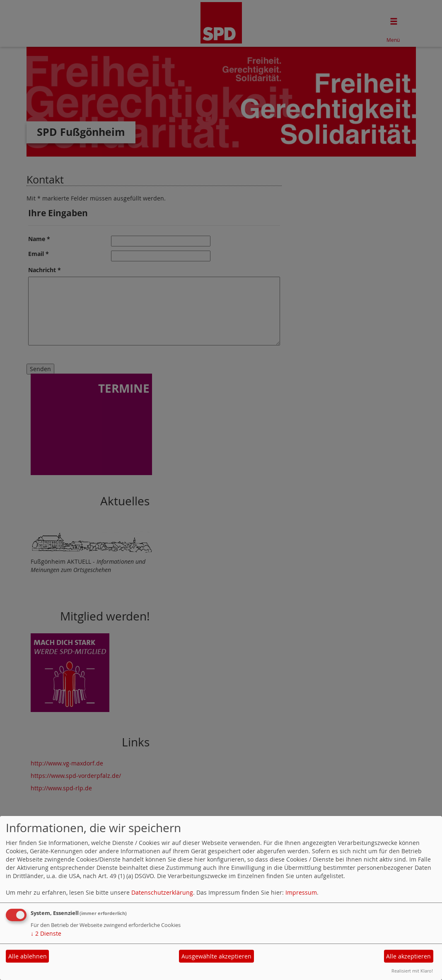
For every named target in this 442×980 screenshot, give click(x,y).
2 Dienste (46, 933)
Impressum (301, 892)
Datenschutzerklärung (162, 892)
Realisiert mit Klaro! (412, 971)
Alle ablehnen (28, 956)
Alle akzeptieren (408, 956)
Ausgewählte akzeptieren (216, 956)
